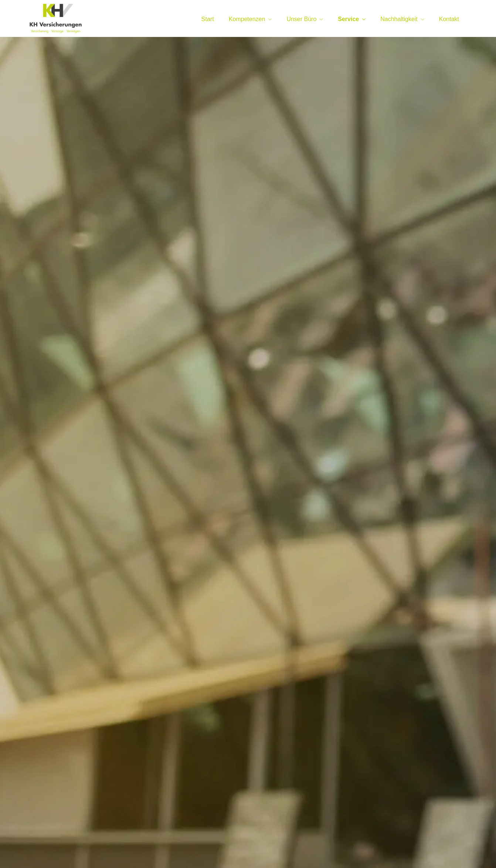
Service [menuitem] (348, 19)
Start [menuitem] (208, 19)
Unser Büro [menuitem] (301, 19)
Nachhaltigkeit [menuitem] (399, 19)
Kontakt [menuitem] (449, 19)
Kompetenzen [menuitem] (247, 19)
